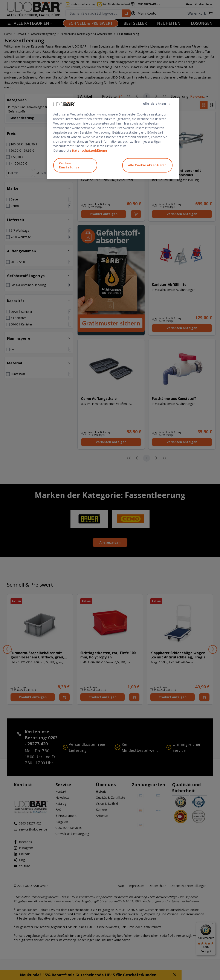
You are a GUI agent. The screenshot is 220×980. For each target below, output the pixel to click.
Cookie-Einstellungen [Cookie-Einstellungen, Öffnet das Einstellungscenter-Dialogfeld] (70, 165)
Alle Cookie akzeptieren (147, 165)
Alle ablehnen (154, 104)
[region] (113, 139)
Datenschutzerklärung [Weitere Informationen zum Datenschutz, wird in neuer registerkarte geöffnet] (90, 150)
